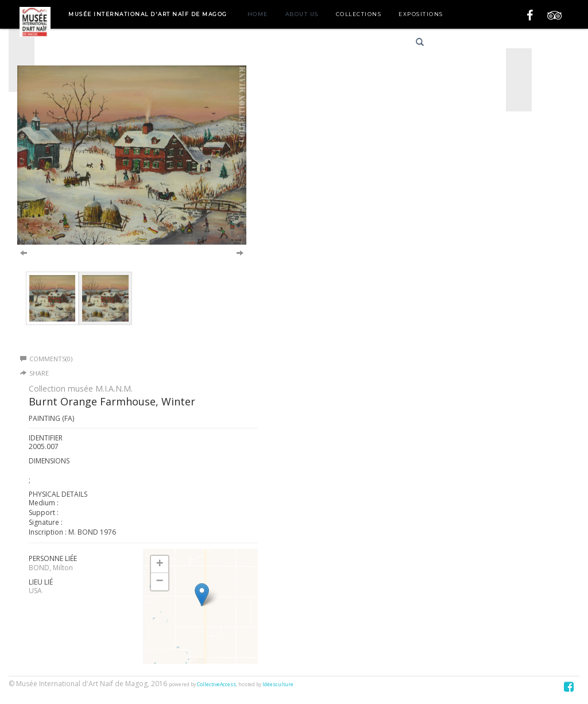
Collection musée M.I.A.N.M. (81, 388)
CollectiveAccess (216, 684)
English (498, 44)
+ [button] (159, 564)
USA (35, 591)
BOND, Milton (51, 568)
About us (302, 14)
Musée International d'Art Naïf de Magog (148, 14)
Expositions (421, 14)
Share (39, 373)
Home (258, 14)
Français (457, 44)
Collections (359, 14)
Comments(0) (46, 359)
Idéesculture (278, 684)
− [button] (159, 582)
